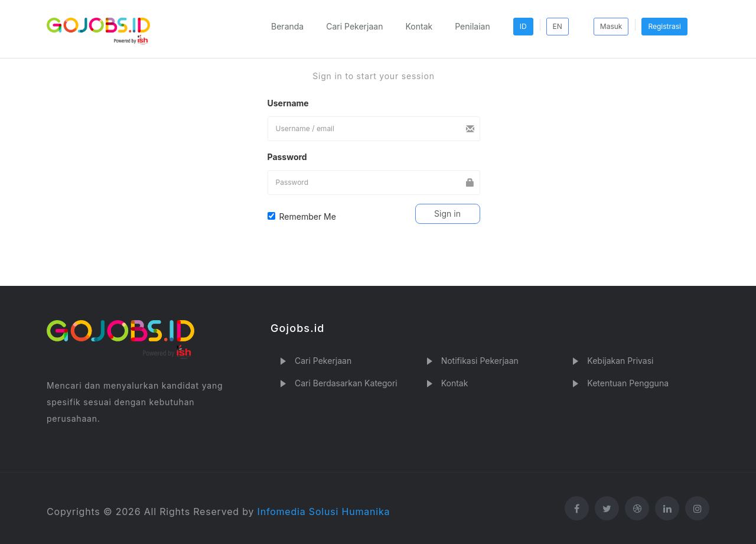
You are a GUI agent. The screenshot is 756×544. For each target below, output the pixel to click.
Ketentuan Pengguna (628, 383)
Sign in (447, 214)
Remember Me (302, 216)
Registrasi (664, 26)
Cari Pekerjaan (354, 26)
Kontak (419, 26)
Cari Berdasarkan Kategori (346, 383)
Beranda (287, 26)
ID (523, 26)
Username (288, 103)
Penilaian (472, 26)
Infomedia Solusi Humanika (324, 512)
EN (558, 26)
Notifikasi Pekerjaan (480, 361)
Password (287, 157)
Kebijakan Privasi (620, 361)
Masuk (611, 26)
